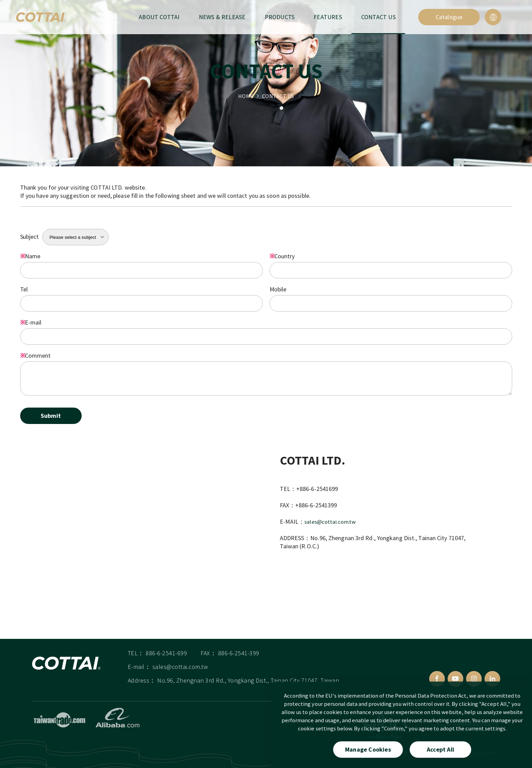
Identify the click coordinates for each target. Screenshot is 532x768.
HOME (246, 96)
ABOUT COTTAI (159, 17)
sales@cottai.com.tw (332, 522)
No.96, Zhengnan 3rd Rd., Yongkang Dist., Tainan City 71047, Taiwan (248, 683)
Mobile (278, 289)
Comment (35, 355)
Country (282, 256)
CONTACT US (378, 17)
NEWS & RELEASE (222, 17)
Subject (29, 237)
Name (30, 256)
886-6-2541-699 (166, 656)
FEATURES (328, 17)
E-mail (31, 322)
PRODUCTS (280, 17)
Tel (24, 289)
